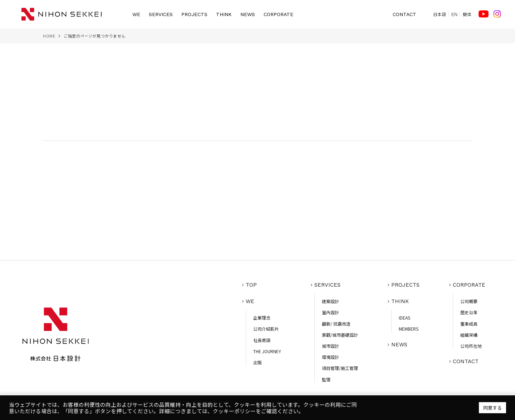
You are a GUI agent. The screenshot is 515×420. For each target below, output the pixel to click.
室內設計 (330, 312)
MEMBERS (409, 329)
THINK (224, 14)
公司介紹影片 (266, 329)
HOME (49, 36)
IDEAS (404, 318)
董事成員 (469, 324)
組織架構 (469, 335)
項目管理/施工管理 (340, 368)
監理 (326, 379)
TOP (251, 285)
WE (136, 14)
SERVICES (161, 14)
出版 (257, 362)
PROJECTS (194, 14)
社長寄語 (262, 340)
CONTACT (404, 14)
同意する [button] (492, 408)
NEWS (248, 14)
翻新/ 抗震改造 (336, 324)
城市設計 (330, 346)
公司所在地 (471, 346)
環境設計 (330, 357)
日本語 (440, 14)
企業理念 (262, 318)
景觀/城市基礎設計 (340, 335)
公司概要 (469, 301)
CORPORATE (278, 14)
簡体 (467, 14)
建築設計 (330, 301)
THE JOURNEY (267, 351)
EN (454, 14)
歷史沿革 (469, 312)
